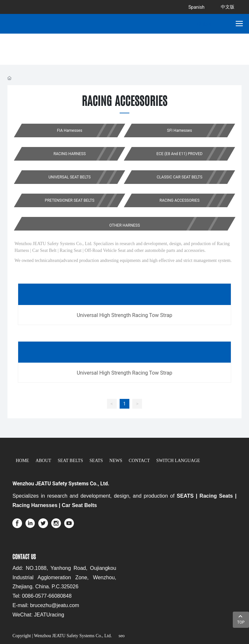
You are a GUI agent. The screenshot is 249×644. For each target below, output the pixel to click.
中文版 (228, 7)
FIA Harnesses (69, 130)
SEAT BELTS (70, 461)
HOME (22, 461)
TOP (241, 619)
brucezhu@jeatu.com (55, 605)
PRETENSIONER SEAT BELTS (70, 200)
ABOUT (43, 461)
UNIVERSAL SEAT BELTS (69, 177)
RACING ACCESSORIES (179, 200)
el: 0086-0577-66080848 (43, 596)
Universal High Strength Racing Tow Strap (125, 315)
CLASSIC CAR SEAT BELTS (179, 177)
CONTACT (139, 461)
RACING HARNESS (70, 154)
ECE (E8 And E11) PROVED (180, 154)
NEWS (116, 461)
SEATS (96, 461)
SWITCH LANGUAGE (178, 461)
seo (121, 636)
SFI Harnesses (179, 130)
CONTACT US (24, 556)
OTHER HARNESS (125, 225)
